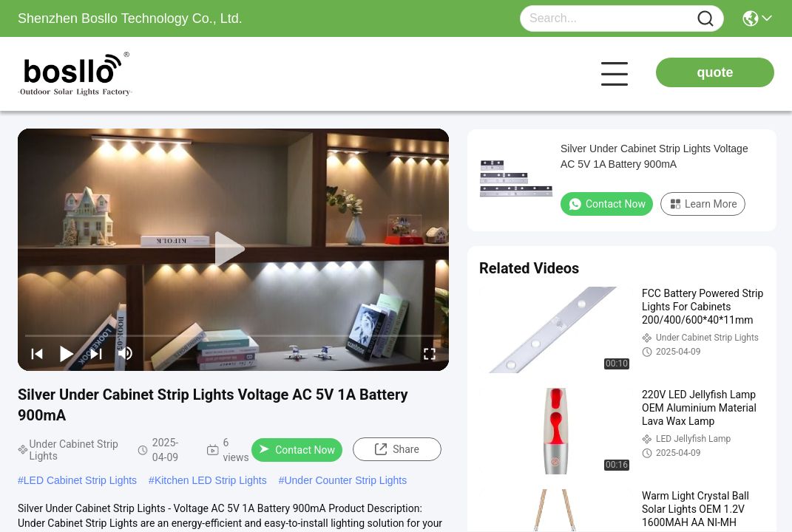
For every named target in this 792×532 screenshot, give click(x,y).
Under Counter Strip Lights (345, 480)
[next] (96, 353)
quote (715, 72)
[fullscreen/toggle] (430, 353)
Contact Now (297, 450)
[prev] (37, 353)
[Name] (705, 19)
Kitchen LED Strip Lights (211, 480)
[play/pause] (67, 353)
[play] (234, 250)
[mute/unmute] (126, 353)
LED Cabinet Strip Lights (80, 480)
